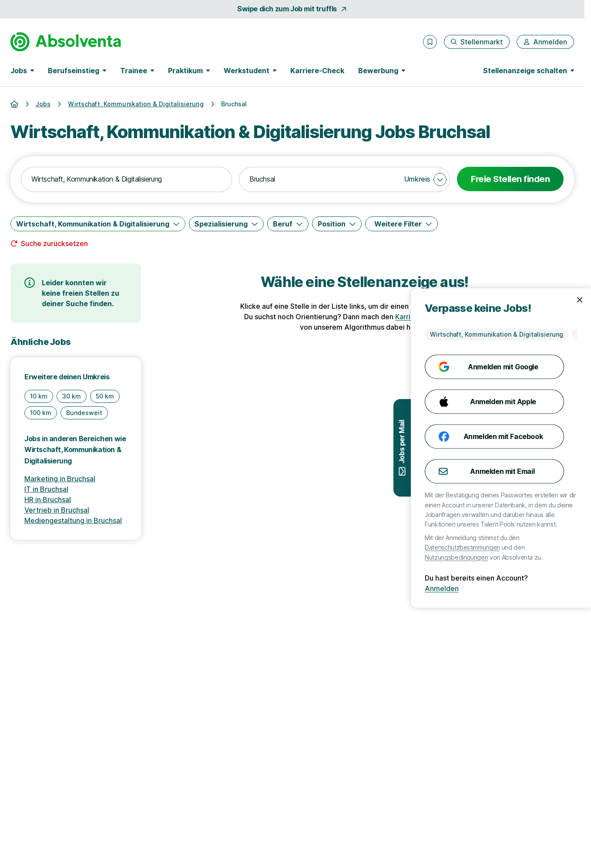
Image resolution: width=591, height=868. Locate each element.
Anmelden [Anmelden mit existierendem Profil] (556, 588)
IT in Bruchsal (46, 489)
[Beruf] (288, 224)
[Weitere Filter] (401, 224)
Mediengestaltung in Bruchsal (73, 520)
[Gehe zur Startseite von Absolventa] (66, 42)
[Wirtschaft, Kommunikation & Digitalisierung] (98, 224)
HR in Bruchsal (48, 500)
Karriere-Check (317, 71)
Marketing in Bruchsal (60, 479)
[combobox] (126, 179)
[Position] (337, 224)
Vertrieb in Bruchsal (57, 510)
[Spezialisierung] (226, 224)
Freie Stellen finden (510, 179)
